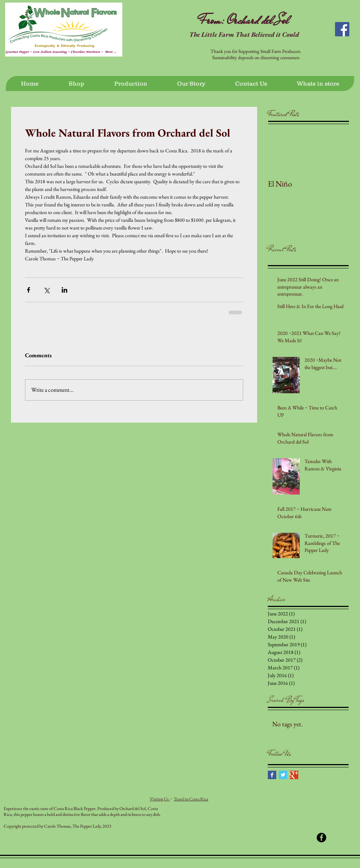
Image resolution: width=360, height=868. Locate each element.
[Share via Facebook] (28, 290)
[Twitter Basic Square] (283, 775)
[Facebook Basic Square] (272, 775)
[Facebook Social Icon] (342, 29)
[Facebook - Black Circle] (321, 838)
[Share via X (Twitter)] (46, 290)
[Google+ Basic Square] (294, 775)
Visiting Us (160, 799)
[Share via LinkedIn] (64, 290)
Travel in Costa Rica (191, 799)
